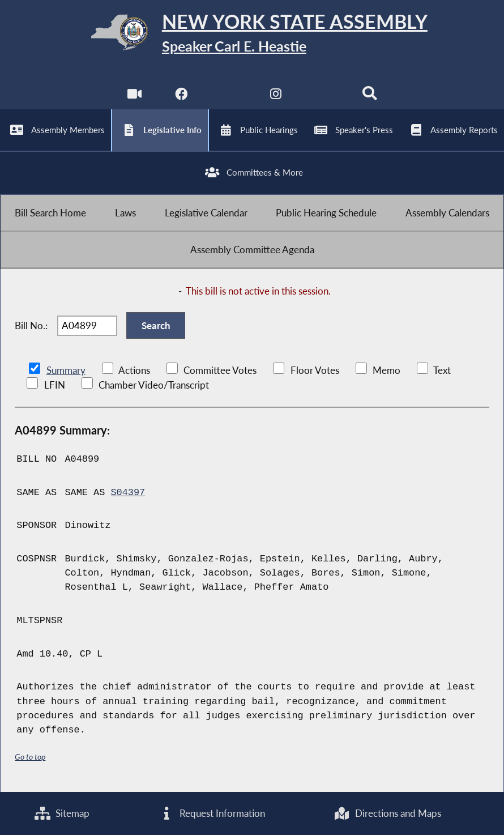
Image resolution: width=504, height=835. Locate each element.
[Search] (370, 97)
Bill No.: (31, 325)
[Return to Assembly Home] (252, 35)
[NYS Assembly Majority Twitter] (228, 97)
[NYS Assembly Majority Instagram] (276, 97)
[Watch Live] (134, 97)
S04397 (128, 493)
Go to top (30, 757)
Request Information (212, 813)
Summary (66, 370)
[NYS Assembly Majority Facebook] (181, 97)
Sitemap (62, 813)
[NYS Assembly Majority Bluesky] (323, 97)
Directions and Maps (387, 813)
